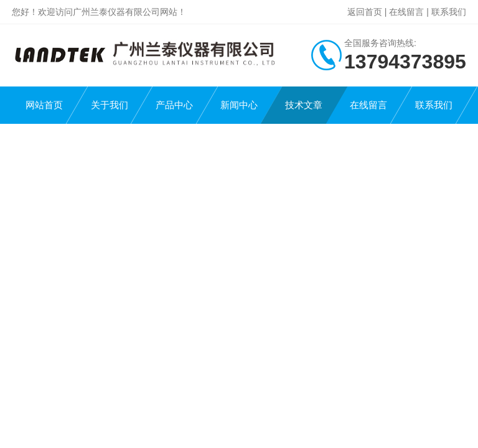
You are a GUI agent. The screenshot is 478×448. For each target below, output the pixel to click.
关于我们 (110, 105)
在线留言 (406, 12)
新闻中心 (239, 105)
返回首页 (365, 12)
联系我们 (449, 12)
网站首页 (44, 105)
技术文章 (304, 105)
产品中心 (174, 105)
